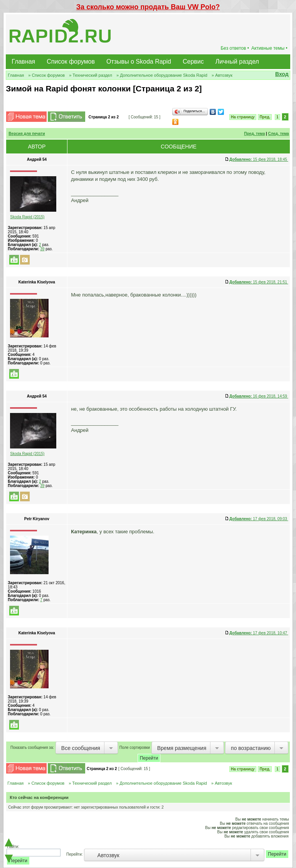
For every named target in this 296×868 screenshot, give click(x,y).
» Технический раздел (91, 75)
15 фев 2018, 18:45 (259, 159)
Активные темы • (269, 48)
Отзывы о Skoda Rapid (139, 62)
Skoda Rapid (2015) (27, 217)
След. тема (279, 134)
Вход (282, 74)
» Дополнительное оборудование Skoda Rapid (162, 75)
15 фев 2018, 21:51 (259, 282)
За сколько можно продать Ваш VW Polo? (148, 7)
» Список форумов (46, 75)
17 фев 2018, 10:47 (259, 633)
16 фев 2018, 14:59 (259, 396)
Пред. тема (254, 134)
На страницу (243, 117)
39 (42, 249)
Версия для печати (27, 134)
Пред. (265, 117)
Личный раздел (237, 62)
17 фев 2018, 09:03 (259, 519)
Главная (23, 62)
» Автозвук (222, 75)
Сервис (193, 62)
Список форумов (71, 62)
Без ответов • (235, 48)
